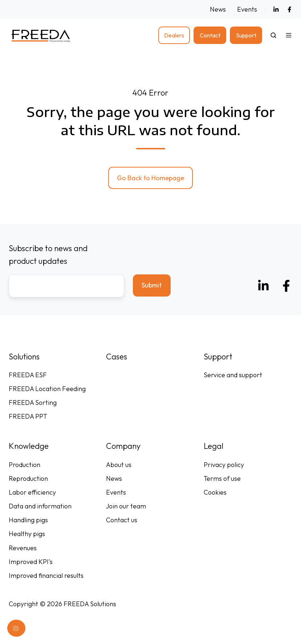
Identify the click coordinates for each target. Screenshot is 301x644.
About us (119, 465)
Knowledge (29, 446)
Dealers (174, 35)
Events (247, 9)
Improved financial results (46, 575)
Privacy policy (224, 465)
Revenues (23, 548)
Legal (213, 446)
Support (246, 35)
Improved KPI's (31, 562)
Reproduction (28, 478)
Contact (210, 35)
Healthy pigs (27, 534)
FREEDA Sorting (33, 402)
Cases (117, 357)
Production (25, 465)
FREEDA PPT (28, 416)
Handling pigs (28, 520)
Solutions (24, 357)
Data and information (40, 506)
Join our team (126, 506)
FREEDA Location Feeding (47, 389)
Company (123, 446)
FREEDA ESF (28, 375)
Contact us (122, 520)
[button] (273, 35)
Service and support (233, 375)
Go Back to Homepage (150, 178)
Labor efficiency (32, 492)
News (218, 9)
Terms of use (222, 478)
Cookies (215, 492)
